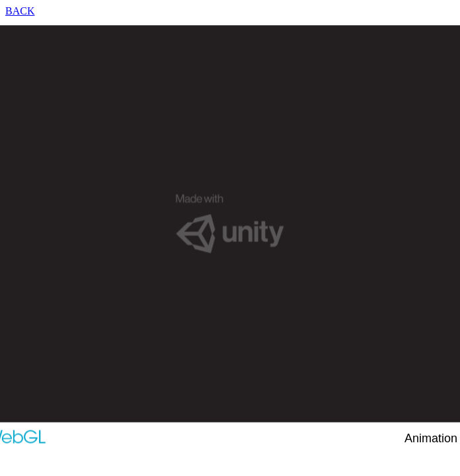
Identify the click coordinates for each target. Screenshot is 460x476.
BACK (20, 11)
